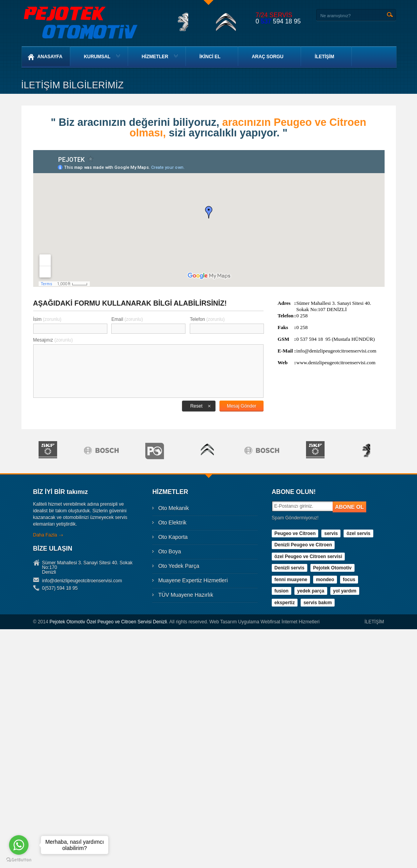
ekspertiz (285, 603)
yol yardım (344, 591)
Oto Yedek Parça (179, 566)
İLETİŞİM (324, 57)
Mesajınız (53, 340)
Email (127, 319)
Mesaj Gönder (241, 406)
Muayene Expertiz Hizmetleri (193, 580)
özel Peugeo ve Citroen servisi (308, 557)
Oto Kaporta (173, 537)
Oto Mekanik (174, 508)
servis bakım (318, 603)
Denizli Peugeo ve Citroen (303, 545)
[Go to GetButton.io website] (19, 860)
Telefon (207, 319)
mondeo (325, 580)
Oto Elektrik (172, 523)
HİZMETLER (155, 57)
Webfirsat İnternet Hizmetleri (290, 622)
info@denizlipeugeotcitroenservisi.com (336, 351)
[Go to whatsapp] (19, 845)
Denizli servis (290, 568)
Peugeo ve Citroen (295, 533)
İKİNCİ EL (210, 57)
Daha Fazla (45, 535)
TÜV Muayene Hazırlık (186, 595)
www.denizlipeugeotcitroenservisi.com (336, 362)
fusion (282, 591)
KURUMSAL (97, 57)
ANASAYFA (45, 57)
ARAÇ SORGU (268, 57)
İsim (47, 319)
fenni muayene (291, 580)
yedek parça (311, 591)
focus (349, 580)
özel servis (358, 533)
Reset (196, 406)
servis (331, 533)
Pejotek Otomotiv (332, 568)
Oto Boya (169, 551)
